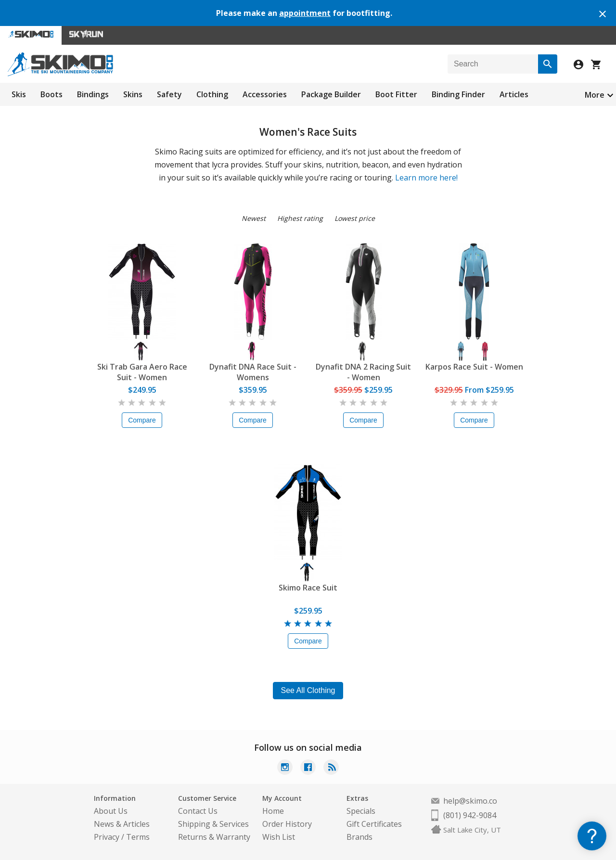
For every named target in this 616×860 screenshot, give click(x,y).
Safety (169, 94)
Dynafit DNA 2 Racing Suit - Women (363, 372)
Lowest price (355, 218)
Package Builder (331, 94)
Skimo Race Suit (308, 588)
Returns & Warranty (214, 837)
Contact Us (198, 811)
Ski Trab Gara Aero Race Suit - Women (142, 372)
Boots (51, 94)
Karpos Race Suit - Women (474, 367)
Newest (254, 218)
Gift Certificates (374, 824)
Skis (19, 94)
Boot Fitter (396, 94)
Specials (361, 811)
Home (273, 811)
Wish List (279, 837)
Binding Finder (458, 94)
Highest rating (300, 218)
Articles (514, 94)
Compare (142, 420)
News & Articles (122, 824)
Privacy (107, 837)
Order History (287, 824)
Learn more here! (426, 178)
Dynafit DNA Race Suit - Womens (253, 372)
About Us (111, 811)
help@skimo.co (470, 801)
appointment (305, 13)
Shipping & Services (213, 824)
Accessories (265, 94)
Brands (359, 837)
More (595, 95)
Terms (138, 837)
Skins (133, 94)
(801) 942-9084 (470, 815)
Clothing (212, 94)
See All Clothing (308, 690)
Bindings (93, 94)
